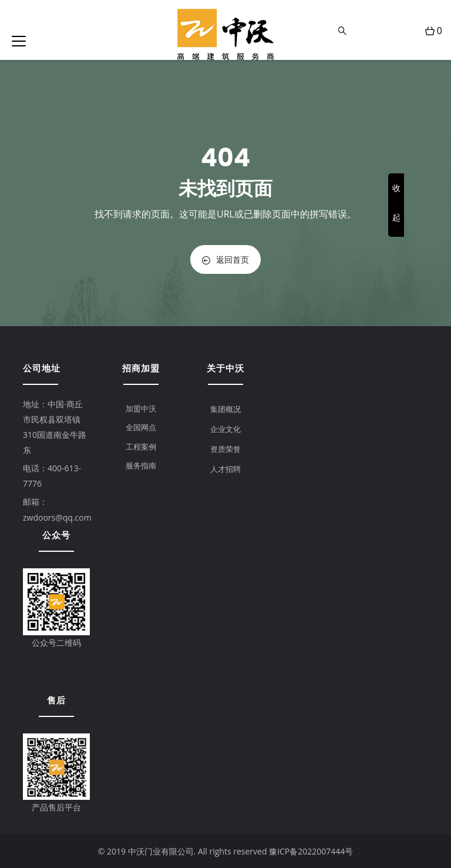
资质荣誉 (225, 449)
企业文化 (225, 429)
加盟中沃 (141, 408)
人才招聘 (225, 469)
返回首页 (225, 259)
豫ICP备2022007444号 (311, 851)
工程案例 (141, 447)
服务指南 (141, 465)
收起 (396, 202)
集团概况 (225, 409)
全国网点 (141, 427)
